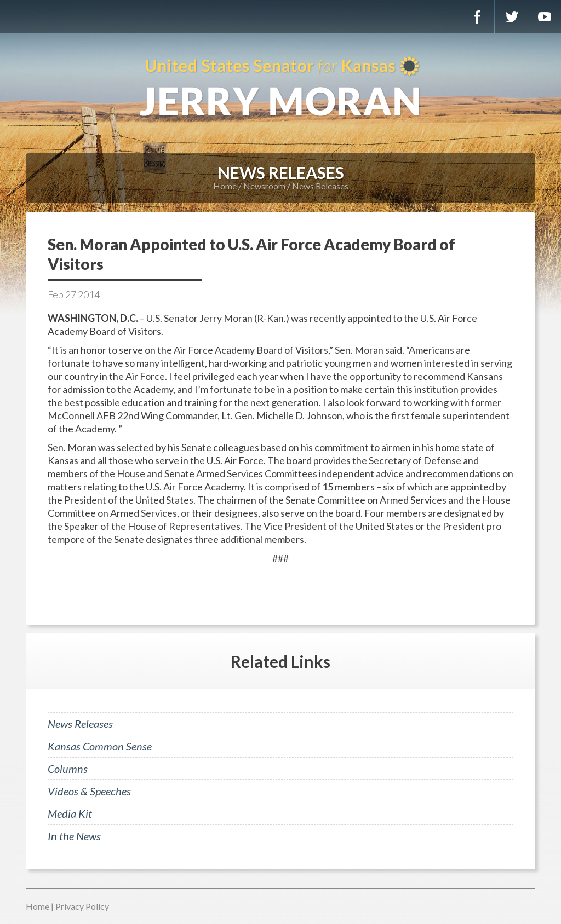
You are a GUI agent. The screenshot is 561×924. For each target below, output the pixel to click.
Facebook (478, 16)
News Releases (320, 186)
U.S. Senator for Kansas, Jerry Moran (280, 88)
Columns (68, 769)
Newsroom (264, 186)
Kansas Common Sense (100, 746)
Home (225, 186)
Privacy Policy (82, 906)
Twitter (511, 16)
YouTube (545, 16)
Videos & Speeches (89, 791)
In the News (74, 836)
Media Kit (70, 813)
